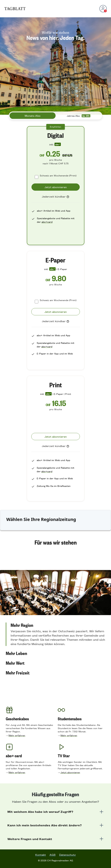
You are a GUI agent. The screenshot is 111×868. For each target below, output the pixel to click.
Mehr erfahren (17, 735)
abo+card (47, 222)
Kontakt (41, 855)
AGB (53, 855)
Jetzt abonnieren (70, 772)
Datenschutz (67, 855)
